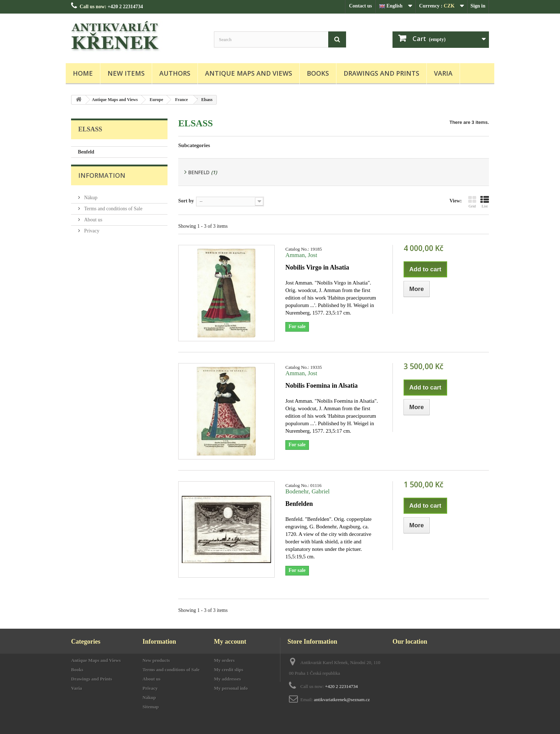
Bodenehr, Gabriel (307, 491)
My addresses (227, 679)
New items (126, 73)
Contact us (360, 6)
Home (83, 73)
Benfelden (299, 504)
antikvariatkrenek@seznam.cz (342, 700)
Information (102, 179)
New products (156, 660)
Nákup (90, 199)
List (485, 202)
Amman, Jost (301, 255)
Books (318, 73)
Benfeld (86, 152)
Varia (443, 73)
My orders (224, 660)
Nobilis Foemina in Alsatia (322, 386)
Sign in (478, 6)
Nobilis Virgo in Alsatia (317, 267)
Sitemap (151, 707)
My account (230, 642)
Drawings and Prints (381, 73)
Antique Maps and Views (249, 73)
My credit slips (229, 670)
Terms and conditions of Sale (113, 210)
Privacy (91, 232)
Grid (472, 202)
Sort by (186, 201)
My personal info (231, 688)
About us (92, 221)
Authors (175, 73)
